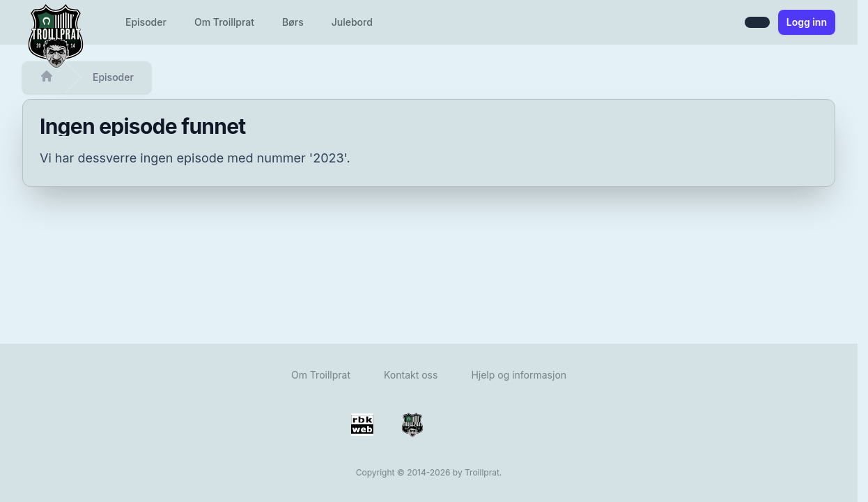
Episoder (146, 22)
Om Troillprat (224, 22)
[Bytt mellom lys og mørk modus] (757, 22)
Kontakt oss (411, 375)
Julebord (352, 22)
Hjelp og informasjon (519, 375)
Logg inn (807, 22)
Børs (293, 22)
